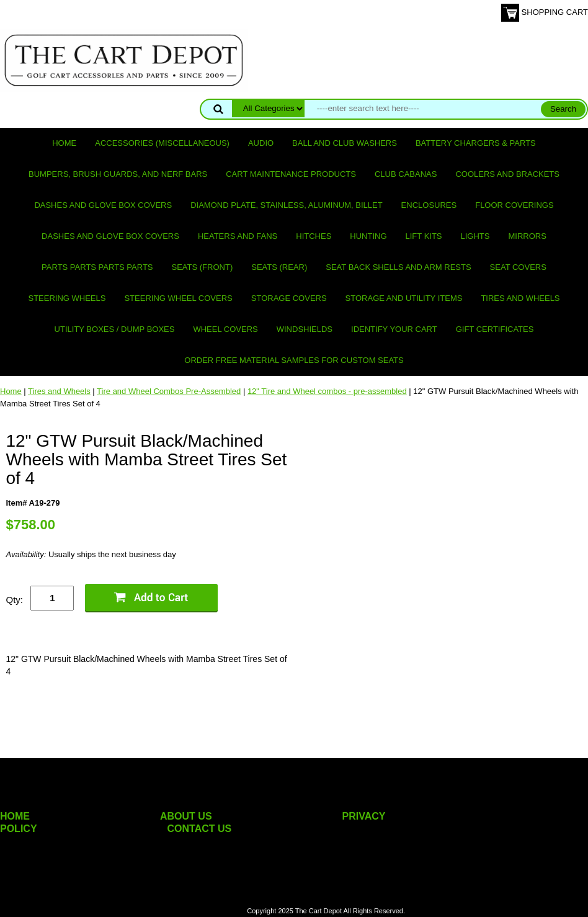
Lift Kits (424, 236)
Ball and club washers (345, 143)
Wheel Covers (225, 329)
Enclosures (429, 205)
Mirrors (528, 236)
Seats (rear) (279, 267)
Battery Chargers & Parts (476, 143)
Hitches (314, 236)
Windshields (305, 329)
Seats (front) (203, 267)
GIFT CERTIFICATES (495, 329)
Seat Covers (518, 267)
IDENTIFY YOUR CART (394, 329)
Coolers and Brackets (507, 174)
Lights (475, 236)
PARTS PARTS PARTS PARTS (97, 267)
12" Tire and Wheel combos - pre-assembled (327, 391)
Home (64, 143)
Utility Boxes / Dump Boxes (115, 329)
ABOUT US (186, 816)
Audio (261, 143)
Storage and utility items (404, 298)
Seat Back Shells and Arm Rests (398, 267)
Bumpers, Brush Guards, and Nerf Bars (118, 174)
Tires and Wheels (520, 298)
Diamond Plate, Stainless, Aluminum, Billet (286, 205)
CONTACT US (200, 829)
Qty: (14, 600)
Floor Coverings (514, 205)
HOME (15, 816)
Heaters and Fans (238, 236)
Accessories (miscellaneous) (162, 143)
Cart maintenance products (291, 174)
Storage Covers (289, 298)
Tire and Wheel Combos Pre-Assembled (169, 391)
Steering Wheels (67, 298)
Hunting (368, 236)
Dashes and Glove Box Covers (103, 205)
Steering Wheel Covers (178, 298)
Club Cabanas (406, 174)
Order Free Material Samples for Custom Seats (294, 360)
